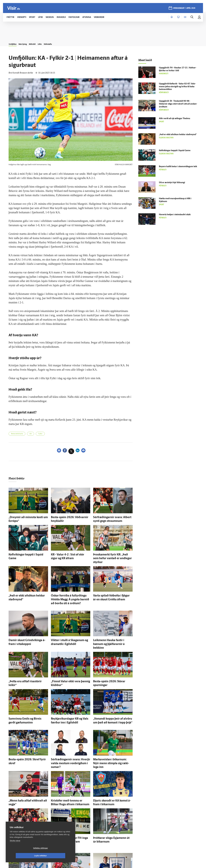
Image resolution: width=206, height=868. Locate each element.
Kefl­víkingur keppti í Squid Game (24, 553)
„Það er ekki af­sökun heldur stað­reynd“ (27, 589)
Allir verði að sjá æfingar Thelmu (175, 119)
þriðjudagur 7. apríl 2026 (184, 9)
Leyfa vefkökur (58, 856)
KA (35, 434)
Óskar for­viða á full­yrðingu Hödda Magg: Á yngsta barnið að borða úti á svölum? (69, 592)
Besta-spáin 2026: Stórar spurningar (111, 666)
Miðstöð (43, 43)
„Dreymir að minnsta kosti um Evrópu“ (27, 518)
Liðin (54, 43)
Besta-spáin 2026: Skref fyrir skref (25, 737)
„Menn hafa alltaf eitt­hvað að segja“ (26, 773)
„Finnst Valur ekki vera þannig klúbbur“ (70, 666)
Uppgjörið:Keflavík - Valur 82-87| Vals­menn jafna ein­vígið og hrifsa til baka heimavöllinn (177, 87)
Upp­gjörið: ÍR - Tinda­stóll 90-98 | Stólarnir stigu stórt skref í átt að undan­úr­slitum (178, 104)
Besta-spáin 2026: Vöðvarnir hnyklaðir (70, 518)
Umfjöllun (14, 43)
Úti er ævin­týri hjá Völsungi (172, 183)
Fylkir (46, 434)
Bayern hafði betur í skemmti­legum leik (178, 167)
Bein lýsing (29, 43)
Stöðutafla (67, 43)
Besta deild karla (19, 434)
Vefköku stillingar (24, 856)
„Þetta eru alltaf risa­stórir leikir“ (24, 666)
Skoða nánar (15, 848)
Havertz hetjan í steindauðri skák (175, 215)
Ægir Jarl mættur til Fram (105, 847)
